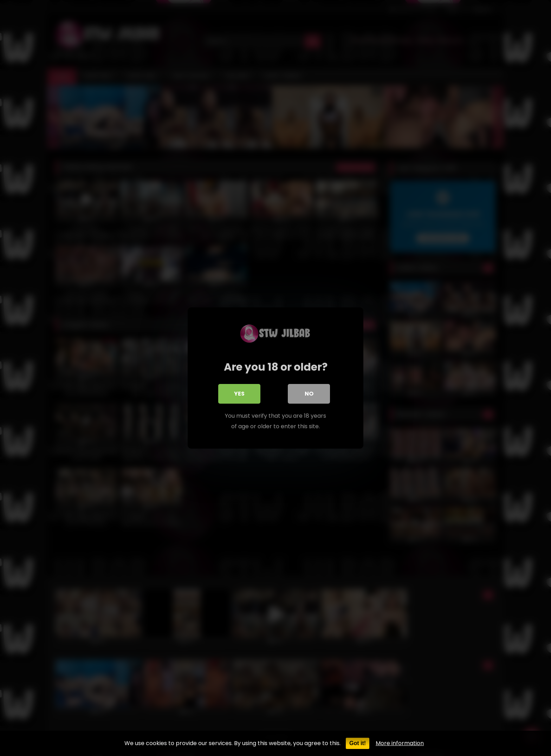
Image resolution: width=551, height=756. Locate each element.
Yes (239, 394)
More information (400, 743)
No (309, 394)
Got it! (358, 743)
